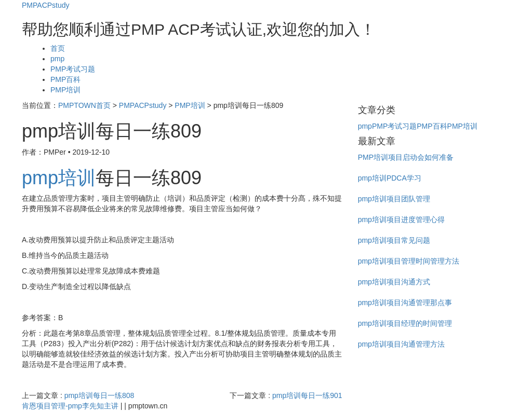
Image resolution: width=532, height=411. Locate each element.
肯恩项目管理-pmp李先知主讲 (70, 406)
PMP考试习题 (73, 69)
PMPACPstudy (46, 5)
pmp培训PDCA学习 (390, 178)
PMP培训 (65, 90)
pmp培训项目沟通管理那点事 (405, 303)
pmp (57, 59)
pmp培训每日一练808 (99, 395)
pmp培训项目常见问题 (394, 240)
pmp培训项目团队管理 (394, 199)
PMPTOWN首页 (84, 105)
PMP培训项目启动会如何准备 (406, 157)
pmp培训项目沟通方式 (394, 282)
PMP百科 (65, 79)
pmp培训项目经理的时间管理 (405, 323)
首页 (58, 48)
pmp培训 (59, 178)
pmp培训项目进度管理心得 (401, 220)
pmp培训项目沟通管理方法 (401, 344)
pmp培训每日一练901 (307, 395)
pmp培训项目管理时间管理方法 (409, 261)
